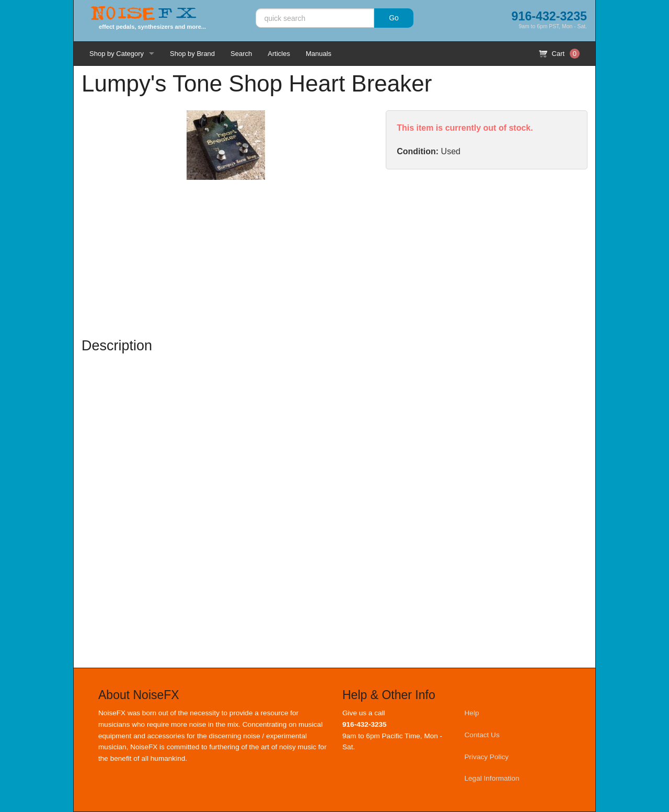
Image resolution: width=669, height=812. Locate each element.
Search (241, 54)
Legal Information (492, 778)
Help (472, 713)
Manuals (319, 54)
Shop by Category (117, 54)
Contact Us (482, 735)
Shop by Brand (192, 54)
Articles (279, 54)
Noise (144, 14)
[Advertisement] (487, 253)
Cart (559, 54)
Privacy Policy (487, 757)
